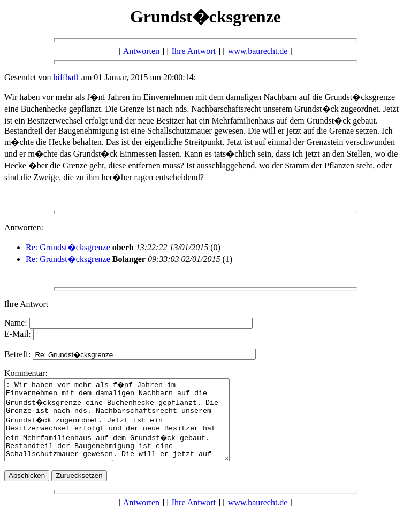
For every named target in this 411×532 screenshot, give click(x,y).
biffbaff (66, 77)
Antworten (141, 51)
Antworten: (24, 228)
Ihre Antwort (194, 51)
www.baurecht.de (258, 51)
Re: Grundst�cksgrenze (68, 247)
